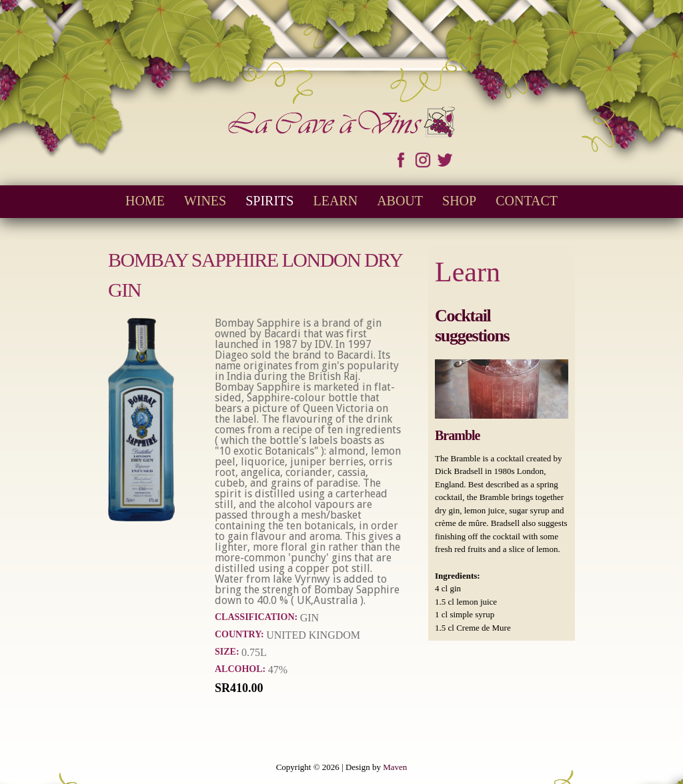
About (400, 201)
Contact (527, 201)
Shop (459, 201)
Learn (335, 201)
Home (145, 201)
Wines (205, 201)
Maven (395, 767)
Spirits (269, 201)
